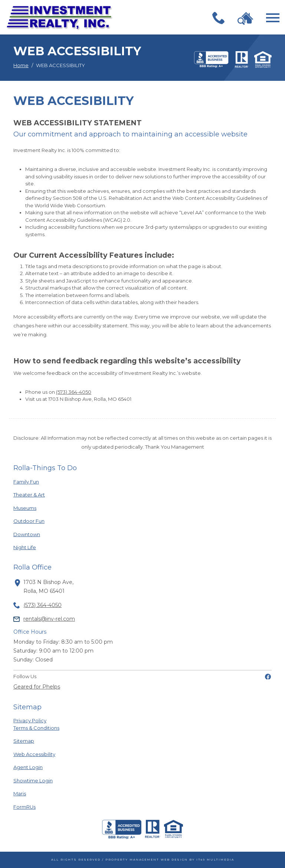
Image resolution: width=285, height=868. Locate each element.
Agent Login (34, 767)
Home (21, 65)
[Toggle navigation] (273, 18)
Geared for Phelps (37, 687)
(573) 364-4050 (74, 392)
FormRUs (34, 807)
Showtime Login (34, 780)
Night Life (34, 547)
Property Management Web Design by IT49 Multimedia (170, 860)
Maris (34, 793)
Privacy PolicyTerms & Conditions (36, 724)
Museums (34, 508)
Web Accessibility (34, 754)
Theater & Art (34, 494)
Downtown (34, 534)
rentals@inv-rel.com (49, 619)
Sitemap (24, 741)
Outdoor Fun (34, 521)
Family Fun (34, 481)
